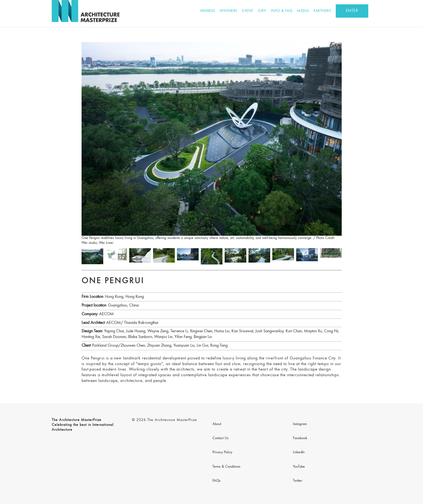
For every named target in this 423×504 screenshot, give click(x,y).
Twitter (298, 481)
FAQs (217, 481)
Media (303, 11)
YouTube (299, 467)
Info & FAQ (282, 11)
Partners (322, 11)
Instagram (300, 424)
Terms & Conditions (226, 467)
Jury (262, 11)
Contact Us (220, 438)
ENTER (352, 11)
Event (248, 11)
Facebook (300, 438)
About (217, 424)
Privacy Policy (222, 452)
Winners (229, 11)
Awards (208, 11)
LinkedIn (299, 452)
